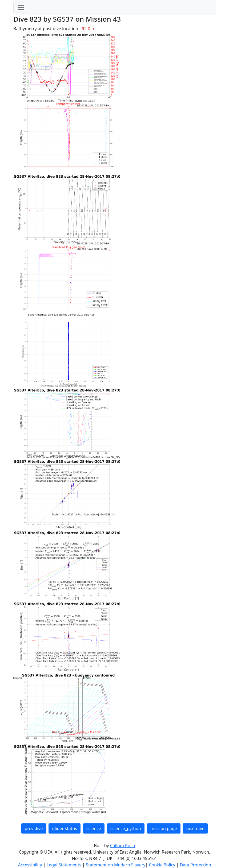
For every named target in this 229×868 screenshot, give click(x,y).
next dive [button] (195, 828)
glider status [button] (64, 828)
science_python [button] (126, 828)
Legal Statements (65, 865)
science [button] (94, 828)
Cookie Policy (162, 865)
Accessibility (30, 865)
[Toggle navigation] (21, 7)
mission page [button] (164, 828)
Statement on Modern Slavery (116, 865)
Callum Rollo (123, 846)
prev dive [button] (34, 828)
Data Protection (195, 865)
